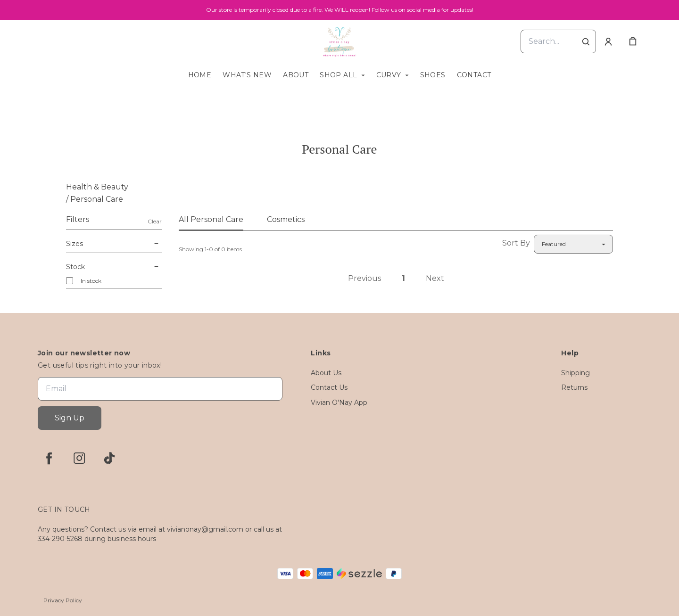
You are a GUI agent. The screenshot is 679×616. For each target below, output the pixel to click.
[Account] (608, 41)
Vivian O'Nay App (339, 402)
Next (435, 278)
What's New (247, 75)
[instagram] (79, 458)
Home (200, 75)
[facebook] (49, 458)
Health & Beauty (97, 187)
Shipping (575, 373)
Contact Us (329, 387)
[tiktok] (109, 458)
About (296, 75)
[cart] (633, 41)
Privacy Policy (63, 600)
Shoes (433, 75)
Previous (364, 278)
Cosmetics (286, 219)
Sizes (114, 244)
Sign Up (70, 418)
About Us (326, 373)
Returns (574, 387)
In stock (91, 281)
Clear (155, 221)
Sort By (516, 243)
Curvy (389, 75)
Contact (474, 75)
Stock (114, 267)
